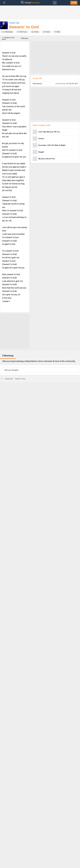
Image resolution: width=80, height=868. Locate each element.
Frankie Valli (14, 23)
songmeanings (61, 84)
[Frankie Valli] (9, 379)
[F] (2, 379)
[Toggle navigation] (4, 3)
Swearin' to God (24, 27)
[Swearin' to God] (20, 379)
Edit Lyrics (25, 38)
